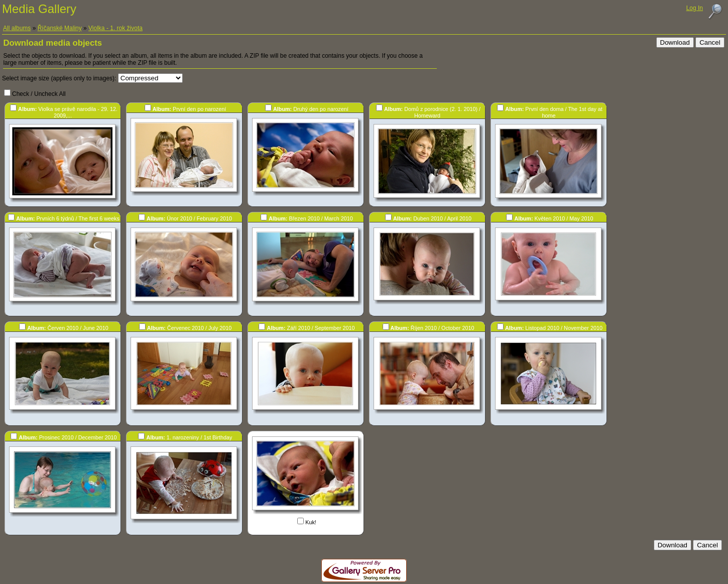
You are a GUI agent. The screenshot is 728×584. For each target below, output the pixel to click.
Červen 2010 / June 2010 (68, 328)
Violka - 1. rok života (115, 28)
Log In (695, 8)
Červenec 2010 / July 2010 (190, 328)
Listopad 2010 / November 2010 (554, 328)
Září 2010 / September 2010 (311, 328)
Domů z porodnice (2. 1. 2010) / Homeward (432, 112)
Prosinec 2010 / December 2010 (68, 437)
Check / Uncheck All (39, 94)
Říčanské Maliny (60, 28)
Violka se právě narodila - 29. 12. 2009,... (68, 112)
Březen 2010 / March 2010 (311, 218)
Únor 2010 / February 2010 (189, 218)
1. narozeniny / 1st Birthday (189, 437)
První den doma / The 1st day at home (554, 112)
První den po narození (189, 109)
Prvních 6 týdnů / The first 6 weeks (68, 218)
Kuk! (311, 522)
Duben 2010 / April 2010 (432, 218)
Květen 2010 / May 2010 (554, 218)
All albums (17, 28)
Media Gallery (39, 9)
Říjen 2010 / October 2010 (433, 328)
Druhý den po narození (311, 109)
